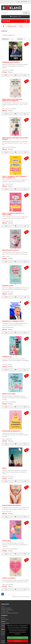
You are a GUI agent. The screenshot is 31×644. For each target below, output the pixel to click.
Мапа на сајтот (5, 619)
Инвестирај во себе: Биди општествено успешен (15, 138)
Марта (4, 468)
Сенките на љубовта (9, 578)
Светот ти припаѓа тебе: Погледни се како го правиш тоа (14, 177)
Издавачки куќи (12, 26)
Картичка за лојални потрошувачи (10, 613)
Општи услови (5, 611)
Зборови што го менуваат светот (13, 321)
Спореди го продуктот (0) (8, 35)
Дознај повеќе (18, 641)
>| (13, 594)
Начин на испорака (6, 608)
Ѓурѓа (21, 26)
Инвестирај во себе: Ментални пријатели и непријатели (12, 100)
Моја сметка (4, 631)
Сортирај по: (5, 39)
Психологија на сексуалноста (12, 505)
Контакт (3, 617)
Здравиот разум (8, 286)
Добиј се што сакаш (9, 394)
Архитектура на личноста (11, 250)
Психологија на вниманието (11, 431)
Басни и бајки (6, 541)
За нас (3, 606)
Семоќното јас (7, 357)
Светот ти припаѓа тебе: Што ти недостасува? (13, 214)
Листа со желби (5, 635)
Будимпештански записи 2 (11, 62)
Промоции (4, 627)
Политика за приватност (7, 610)
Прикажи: (20, 39)
